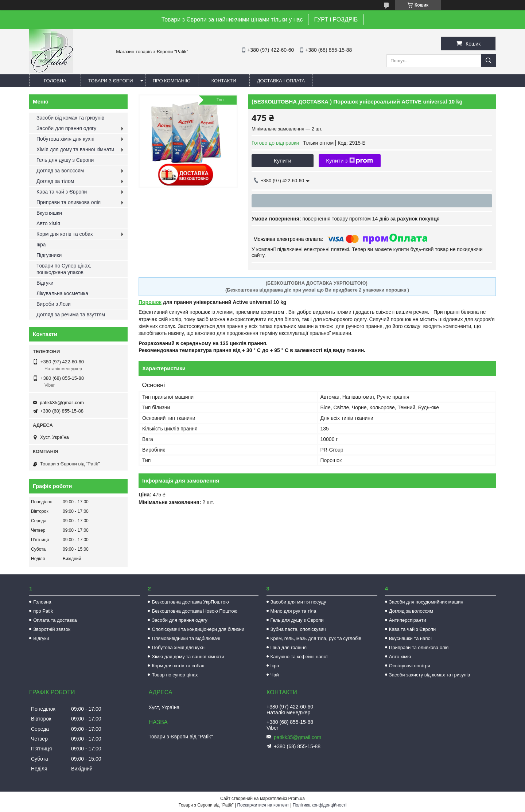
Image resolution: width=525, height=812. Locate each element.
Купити (283, 161)
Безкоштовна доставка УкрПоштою (190, 602)
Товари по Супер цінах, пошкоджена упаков (64, 269)
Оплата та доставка (55, 620)
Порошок (150, 302)
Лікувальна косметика (62, 293)
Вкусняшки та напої (411, 638)
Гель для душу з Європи (65, 160)
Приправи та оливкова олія (69, 202)
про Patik (43, 611)
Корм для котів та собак (65, 234)
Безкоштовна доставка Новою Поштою (195, 611)
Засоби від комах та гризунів (70, 118)
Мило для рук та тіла (293, 611)
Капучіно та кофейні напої (299, 657)
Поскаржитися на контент (263, 805)
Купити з (349, 161)
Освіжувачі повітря (410, 666)
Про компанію (172, 81)
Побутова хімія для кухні (65, 139)
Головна (55, 81)
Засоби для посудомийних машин (426, 602)
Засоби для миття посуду (298, 602)
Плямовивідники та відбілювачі (186, 638)
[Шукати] (489, 61)
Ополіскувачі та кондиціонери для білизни (198, 629)
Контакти (224, 81)
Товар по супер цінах (175, 675)
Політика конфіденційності (320, 805)
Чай (275, 675)
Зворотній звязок (52, 629)
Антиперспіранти (408, 620)
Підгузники (49, 255)
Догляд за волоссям (60, 171)
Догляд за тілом (55, 181)
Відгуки (45, 283)
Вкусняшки (49, 213)
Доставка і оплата (281, 81)
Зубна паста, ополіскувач (298, 629)
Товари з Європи (111, 81)
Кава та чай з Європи (62, 192)
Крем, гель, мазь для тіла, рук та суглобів (316, 638)
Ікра (41, 245)
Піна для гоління (289, 647)
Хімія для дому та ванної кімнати (75, 149)
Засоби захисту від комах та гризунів (429, 675)
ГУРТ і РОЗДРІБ (336, 19)
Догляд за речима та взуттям (71, 315)
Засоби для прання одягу (66, 128)
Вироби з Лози (54, 304)
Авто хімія (48, 223)
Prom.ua (297, 799)
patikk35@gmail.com (62, 403)
